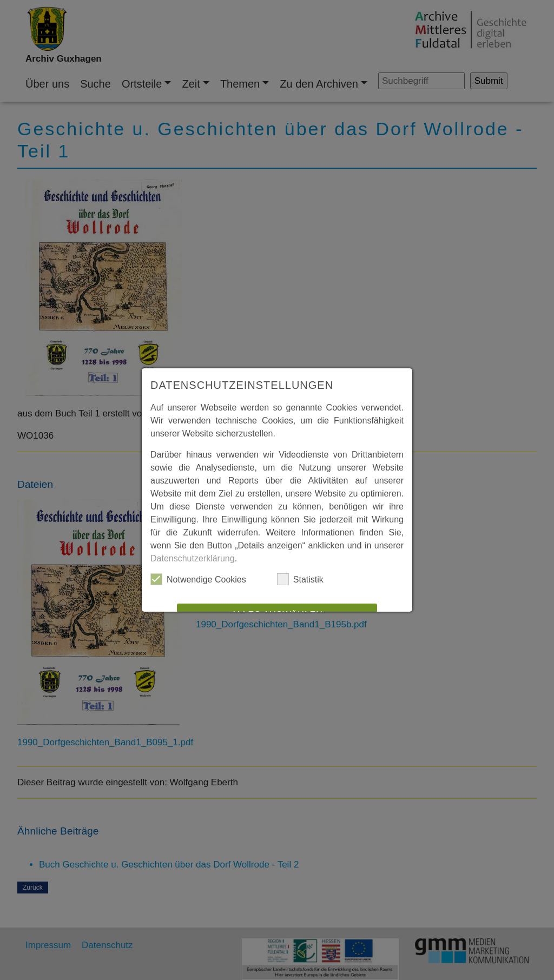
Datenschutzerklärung (193, 558)
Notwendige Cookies (198, 579)
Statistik (300, 579)
